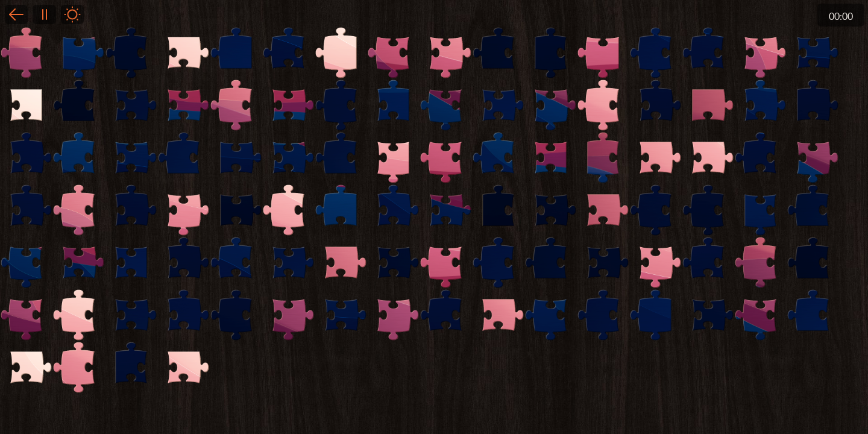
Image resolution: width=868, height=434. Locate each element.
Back (16, 14)
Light (72, 14)
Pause (44, 14)
